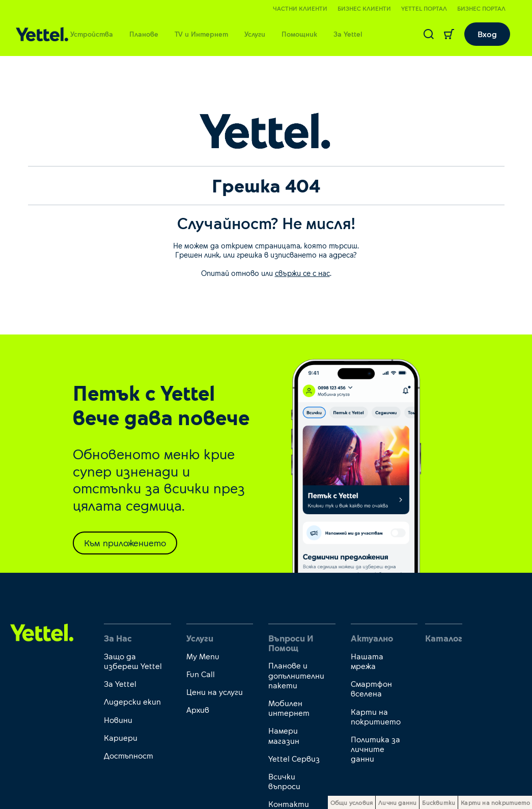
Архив (198, 709)
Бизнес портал (481, 8)
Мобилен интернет (289, 708)
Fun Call (201, 674)
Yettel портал (424, 8)
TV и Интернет (201, 34)
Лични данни (397, 802)
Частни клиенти (300, 8)
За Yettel (348, 34)
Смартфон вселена (371, 688)
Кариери (121, 737)
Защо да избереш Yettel (133, 661)
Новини (118, 720)
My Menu (203, 656)
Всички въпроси (284, 781)
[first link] (42, 632)
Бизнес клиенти (364, 8)
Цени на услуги (215, 692)
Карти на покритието (376, 716)
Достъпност (129, 755)
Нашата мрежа (367, 661)
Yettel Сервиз (294, 758)
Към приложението (125, 543)
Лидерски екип (132, 701)
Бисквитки (439, 802)
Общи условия (352, 802)
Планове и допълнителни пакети (296, 675)
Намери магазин (284, 735)
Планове (144, 34)
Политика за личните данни (375, 749)
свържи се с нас (302, 273)
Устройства (92, 34)
